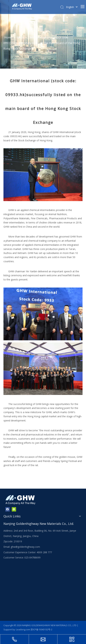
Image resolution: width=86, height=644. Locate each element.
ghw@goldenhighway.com (25, 547)
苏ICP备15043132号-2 (41, 629)
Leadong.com (23, 629)
